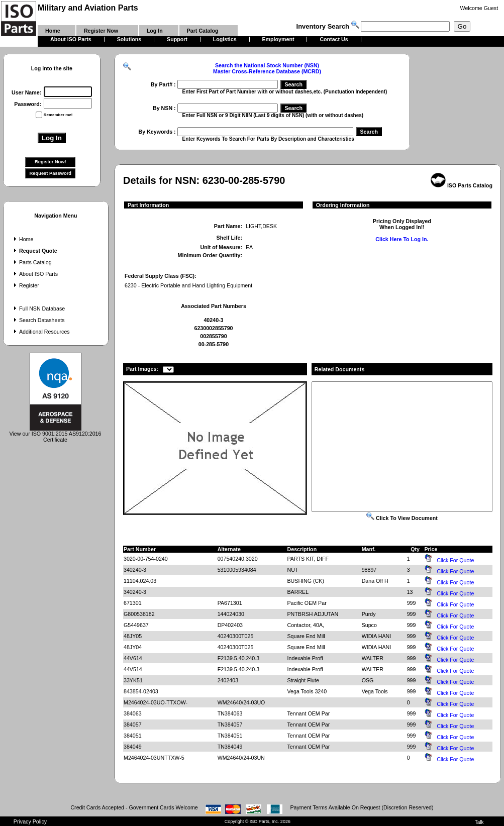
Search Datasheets (38, 320)
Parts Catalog (32, 262)
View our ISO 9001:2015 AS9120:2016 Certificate (56, 434)
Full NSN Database (38, 308)
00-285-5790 (214, 344)
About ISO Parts (35, 274)
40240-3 (213, 320)
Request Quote (34, 251)
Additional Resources (41, 332)
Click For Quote (455, 560)
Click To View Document (402, 518)
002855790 (213, 336)
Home (22, 239)
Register (25, 285)
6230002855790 (213, 328)
